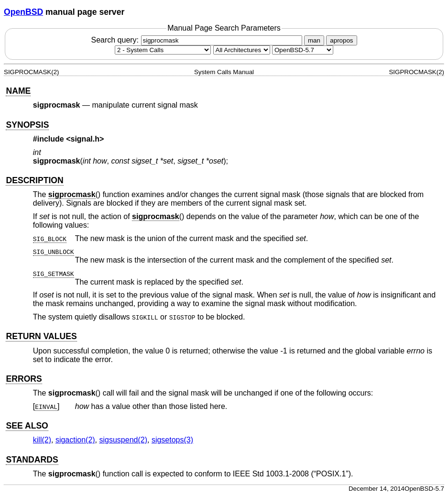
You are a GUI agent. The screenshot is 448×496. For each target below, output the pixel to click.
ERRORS (24, 379)
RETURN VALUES (41, 336)
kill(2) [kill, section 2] (42, 440)
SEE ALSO (27, 426)
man (314, 40)
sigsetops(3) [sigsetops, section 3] (172, 440)
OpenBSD (23, 12)
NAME (18, 91)
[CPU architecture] (242, 50)
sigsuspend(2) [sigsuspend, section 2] (124, 440)
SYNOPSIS (27, 125)
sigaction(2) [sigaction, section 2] (75, 440)
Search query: (197, 40)
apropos (341, 40)
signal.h (85, 139)
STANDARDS (32, 460)
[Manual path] (303, 50)
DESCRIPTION (34, 180)
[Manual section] (163, 50)
